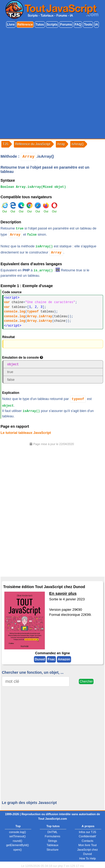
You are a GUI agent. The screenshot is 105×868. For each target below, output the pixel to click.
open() (18, 849)
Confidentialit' (88, 836)
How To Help (87, 858)
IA (96, 25)
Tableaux (52, 845)
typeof (33, 312)
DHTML (53, 832)
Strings (52, 841)
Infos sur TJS (87, 832)
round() (17, 841)
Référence (25, 25)
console (11, 312)
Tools (88, 25)
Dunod (40, 659)
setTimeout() (17, 836)
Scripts (52, 25)
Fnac (51, 659)
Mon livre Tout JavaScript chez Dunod (88, 849)
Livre (11, 25)
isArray (45, 316)
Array (28, 157)
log (22, 312)
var (7, 302)
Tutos (40, 25)
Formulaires (52, 836)
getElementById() (17, 845)
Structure (52, 849)
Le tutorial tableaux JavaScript (26, 432)
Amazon (64, 659)
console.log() (17, 832)
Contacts (87, 841)
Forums (66, 25)
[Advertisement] (52, 84)
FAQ (78, 25)
